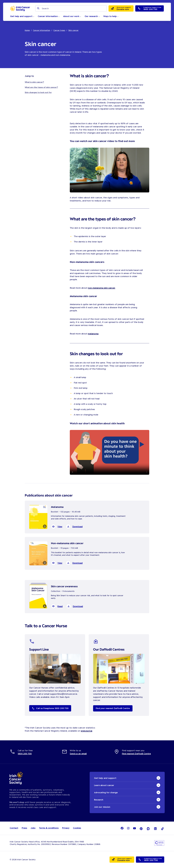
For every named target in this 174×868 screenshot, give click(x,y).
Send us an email (78, 754)
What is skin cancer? (34, 82)
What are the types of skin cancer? (41, 87)
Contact (14, 828)
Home (27, 30)
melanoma (93, 334)
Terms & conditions (49, 828)
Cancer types (60, 30)
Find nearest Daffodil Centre (136, 754)
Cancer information (49, 16)
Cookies (77, 828)
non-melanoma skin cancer (102, 288)
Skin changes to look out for (38, 92)
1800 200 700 (25, 754)
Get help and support (22, 16)
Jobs (33, 828)
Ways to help (111, 16)
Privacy (66, 828)
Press (24, 828)
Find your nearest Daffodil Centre (113, 708)
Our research (92, 16)
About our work (72, 16)
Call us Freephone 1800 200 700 (50, 708)
